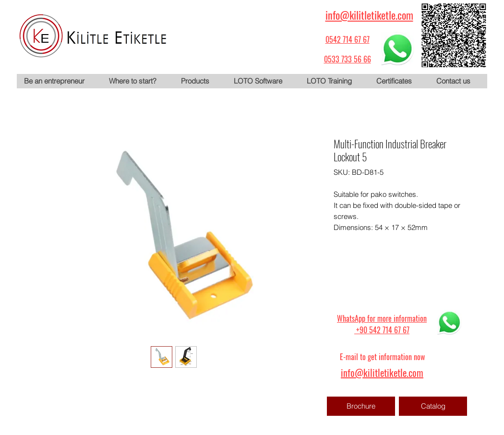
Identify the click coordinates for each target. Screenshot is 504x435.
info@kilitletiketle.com (369, 15)
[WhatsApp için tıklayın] (397, 48)
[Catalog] (433, 406)
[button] (200, 81)
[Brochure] (361, 406)
